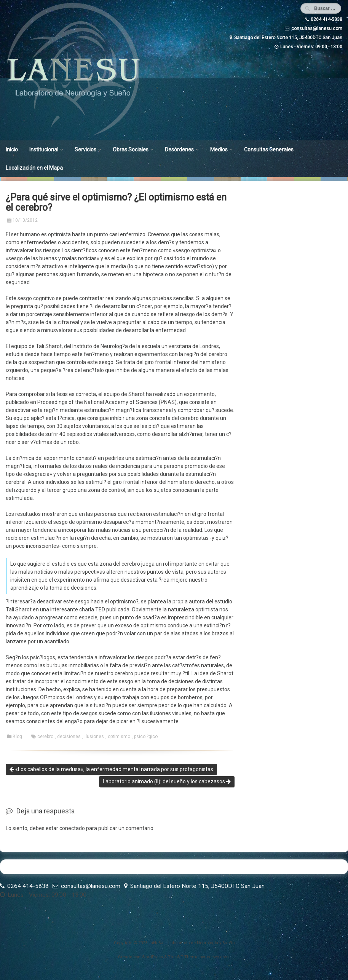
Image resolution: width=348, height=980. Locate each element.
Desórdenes (179, 150)
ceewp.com (218, 957)
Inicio (12, 150)
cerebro (45, 737)
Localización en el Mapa (34, 168)
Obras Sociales (131, 150)
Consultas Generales (269, 150)
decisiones (69, 737)
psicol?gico (146, 737)
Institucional (44, 150)
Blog (17, 737)
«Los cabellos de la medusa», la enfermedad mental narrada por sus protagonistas (111, 769)
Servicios (85, 150)
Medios (219, 150)
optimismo (119, 737)
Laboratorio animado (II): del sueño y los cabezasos (167, 781)
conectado (72, 828)
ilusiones (94, 737)
